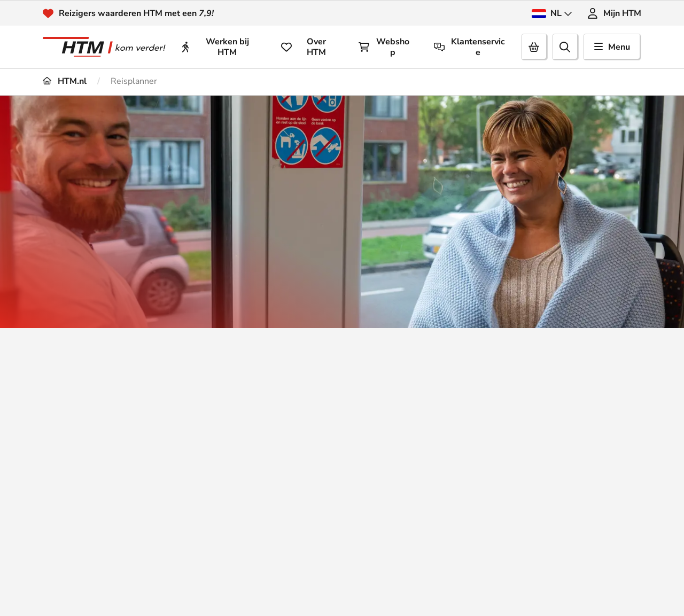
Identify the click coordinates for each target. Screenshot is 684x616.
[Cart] (534, 47)
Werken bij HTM (215, 47)
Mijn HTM (614, 13)
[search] (565, 47)
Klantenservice (470, 47)
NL (552, 13)
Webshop (384, 47)
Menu (612, 47)
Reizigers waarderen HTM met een (136, 13)
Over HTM (304, 47)
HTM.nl (65, 81)
